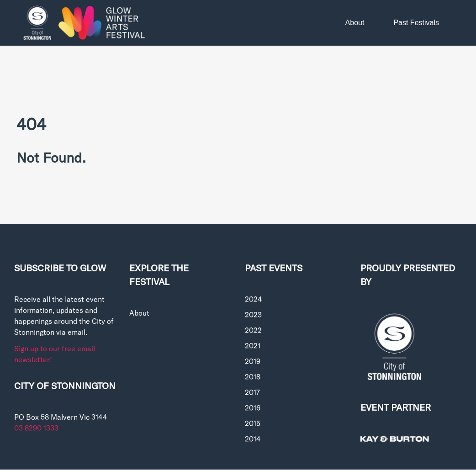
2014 (253, 439)
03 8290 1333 (36, 428)
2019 (253, 361)
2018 (253, 377)
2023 (253, 314)
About (355, 23)
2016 (253, 408)
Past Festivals (416, 23)
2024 (253, 299)
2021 (253, 346)
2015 (253, 423)
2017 (252, 392)
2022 (253, 330)
